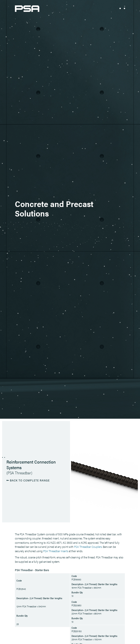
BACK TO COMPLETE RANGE (28, 480)
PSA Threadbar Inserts (56, 551)
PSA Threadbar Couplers (88, 547)
